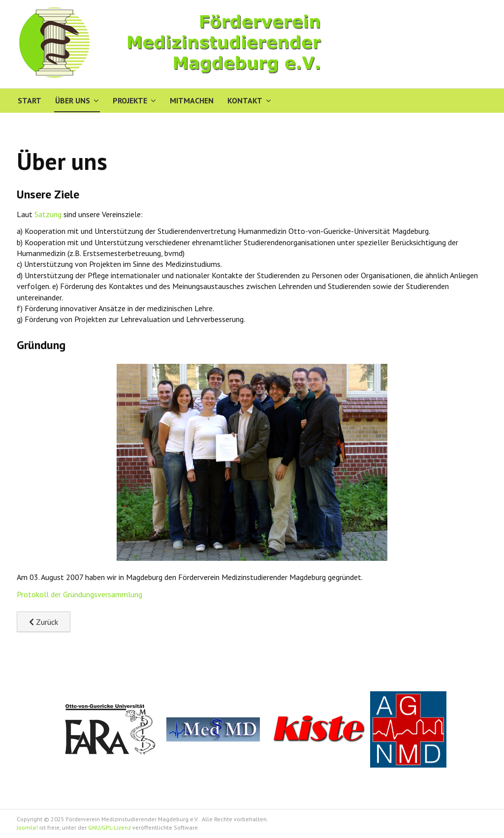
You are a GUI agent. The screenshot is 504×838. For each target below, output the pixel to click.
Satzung (49, 214)
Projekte (130, 100)
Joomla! (27, 827)
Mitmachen (192, 100)
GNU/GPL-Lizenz (110, 827)
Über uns (73, 100)
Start (30, 100)
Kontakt (245, 100)
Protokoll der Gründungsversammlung (79, 594)
